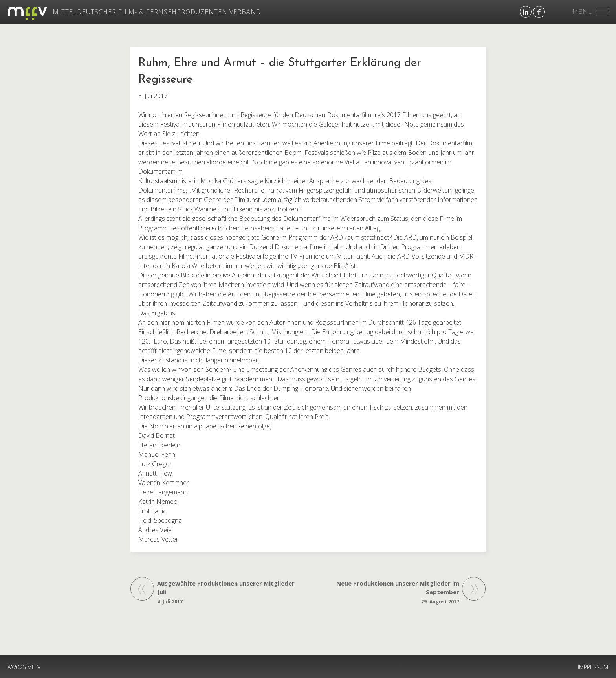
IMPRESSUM (593, 667)
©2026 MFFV (24, 667)
